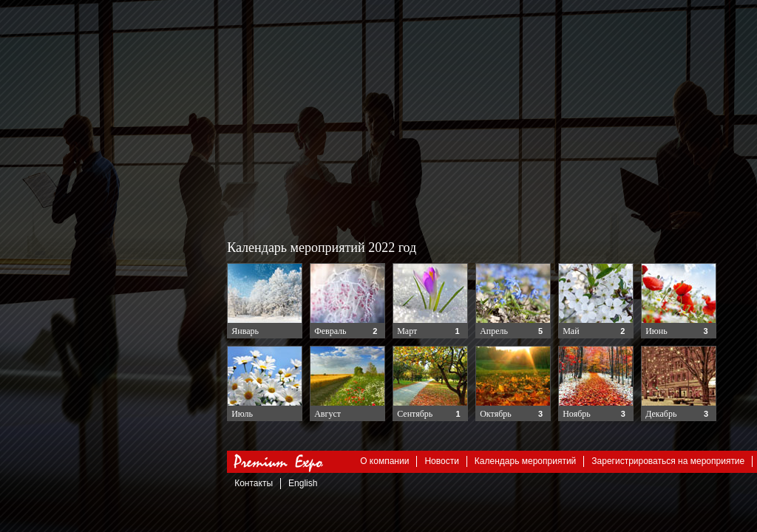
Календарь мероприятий (525, 461)
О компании (385, 461)
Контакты (254, 483)
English (303, 483)
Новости (442, 461)
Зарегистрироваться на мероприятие (669, 461)
